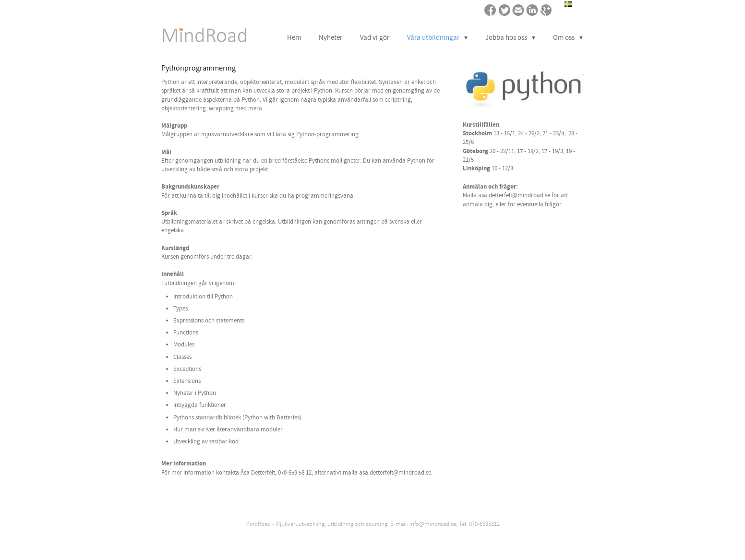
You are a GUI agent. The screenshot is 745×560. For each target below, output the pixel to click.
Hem (294, 38)
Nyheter (330, 38)
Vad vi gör (375, 38)
